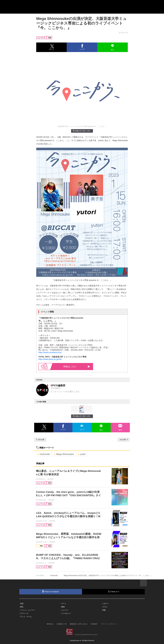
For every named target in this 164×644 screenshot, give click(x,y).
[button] (51, 47)
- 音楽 (21, 604)
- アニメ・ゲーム (25, 617)
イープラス (40, 575)
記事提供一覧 (62, 624)
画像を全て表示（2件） (82, 131)
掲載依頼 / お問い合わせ (79, 624)
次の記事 (124, 440)
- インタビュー (66, 613)
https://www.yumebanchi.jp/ (50, 352)
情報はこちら (73, 366)
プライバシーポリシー (109, 624)
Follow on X (113, 592)
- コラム (104, 607)
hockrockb (44, 454)
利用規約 (94, 624)
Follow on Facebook (51, 591)
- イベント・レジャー (27, 610)
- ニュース (64, 610)
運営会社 (50, 624)
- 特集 (104, 610)
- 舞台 (21, 607)
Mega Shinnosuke (64, 454)
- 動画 (62, 607)
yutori (82, 454)
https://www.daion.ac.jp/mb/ (50, 359)
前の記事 (40, 440)
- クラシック (24, 613)
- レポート (105, 604)
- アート (63, 604)
